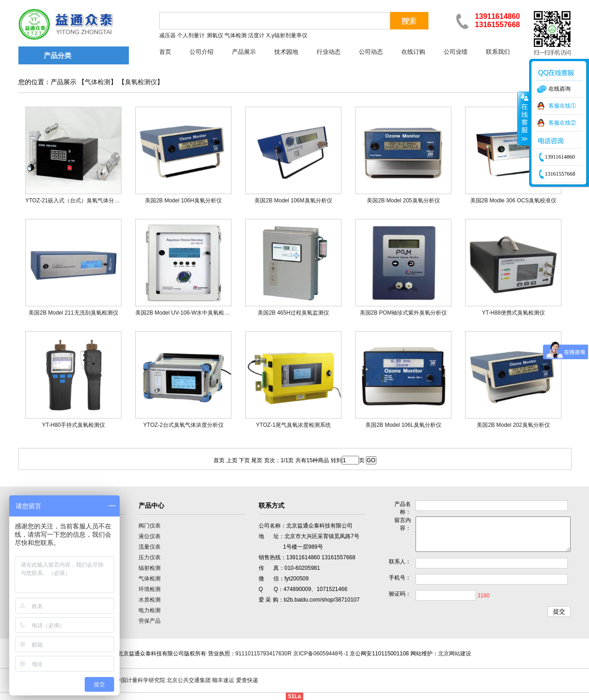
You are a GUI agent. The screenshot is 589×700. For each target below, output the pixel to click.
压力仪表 (150, 557)
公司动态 (371, 52)
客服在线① (562, 106)
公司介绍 (202, 52)
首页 (165, 52)
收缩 (524, 118)
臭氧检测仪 (141, 82)
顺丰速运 (223, 680)
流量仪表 (150, 547)
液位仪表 (150, 536)
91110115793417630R (264, 654)
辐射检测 (150, 568)
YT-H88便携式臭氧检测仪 (513, 313)
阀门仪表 (150, 526)
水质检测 (150, 600)
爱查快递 (247, 680)
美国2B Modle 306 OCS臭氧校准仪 (513, 201)
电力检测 (150, 610)
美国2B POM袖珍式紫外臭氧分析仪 (403, 313)
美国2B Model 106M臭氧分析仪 (293, 201)
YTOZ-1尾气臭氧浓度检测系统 (293, 425)
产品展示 (244, 52)
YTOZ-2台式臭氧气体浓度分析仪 (183, 425)
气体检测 (98, 82)
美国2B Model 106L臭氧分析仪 (403, 425)
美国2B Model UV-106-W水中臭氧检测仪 (185, 313)
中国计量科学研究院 (140, 680)
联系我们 (498, 52)
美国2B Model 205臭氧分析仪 (403, 201)
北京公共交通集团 (189, 680)
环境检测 (150, 589)
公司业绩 (456, 52)
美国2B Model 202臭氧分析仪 (513, 425)
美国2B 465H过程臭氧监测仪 (293, 313)
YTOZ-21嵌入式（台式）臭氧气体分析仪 (75, 201)
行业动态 (329, 52)
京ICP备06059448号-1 (321, 654)
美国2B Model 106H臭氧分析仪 (183, 201)
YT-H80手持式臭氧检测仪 (73, 425)
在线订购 (413, 52)
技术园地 (286, 52)
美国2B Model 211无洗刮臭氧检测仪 (73, 313)
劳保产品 (150, 621)
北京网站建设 (455, 654)
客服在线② (562, 123)
